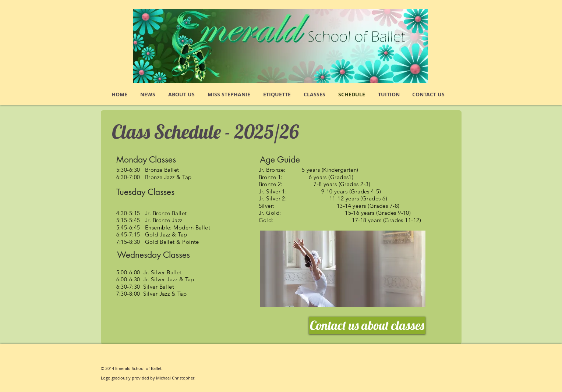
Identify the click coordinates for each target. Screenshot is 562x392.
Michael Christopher (175, 378)
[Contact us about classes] (367, 325)
